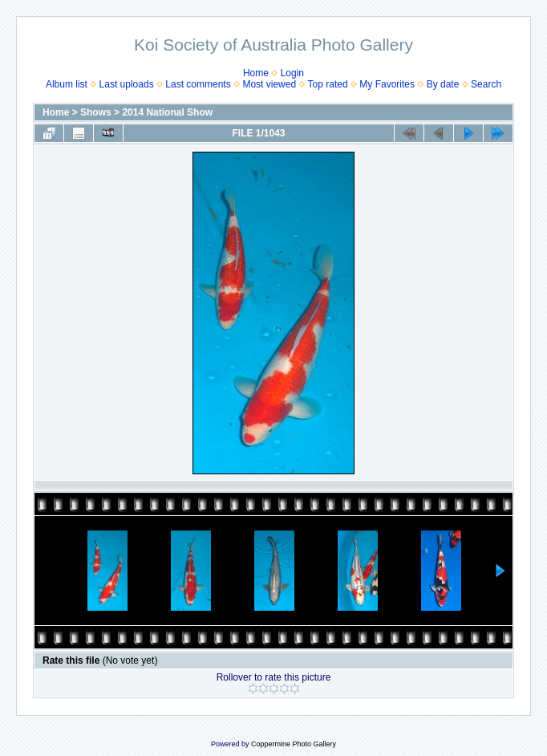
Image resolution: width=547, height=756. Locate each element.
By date (443, 84)
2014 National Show (167, 112)
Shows (96, 112)
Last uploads (127, 84)
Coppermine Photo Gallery (294, 744)
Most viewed (269, 84)
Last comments (198, 84)
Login (292, 73)
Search (486, 84)
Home (256, 73)
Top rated (328, 84)
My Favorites (387, 84)
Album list (67, 84)
